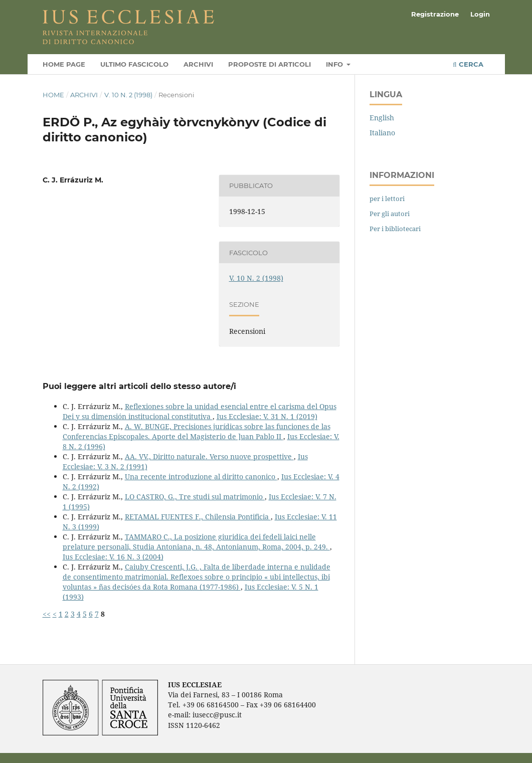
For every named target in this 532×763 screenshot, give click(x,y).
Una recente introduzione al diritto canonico (201, 476)
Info (335, 64)
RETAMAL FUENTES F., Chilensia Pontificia (198, 517)
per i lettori (387, 199)
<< (47, 614)
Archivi (198, 64)
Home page (64, 64)
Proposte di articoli (270, 64)
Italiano (382, 133)
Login (480, 14)
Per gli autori (390, 214)
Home (53, 95)
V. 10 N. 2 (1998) (128, 95)
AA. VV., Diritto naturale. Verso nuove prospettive (209, 456)
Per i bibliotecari (395, 229)
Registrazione (435, 14)
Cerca (468, 64)
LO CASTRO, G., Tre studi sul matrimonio (195, 497)
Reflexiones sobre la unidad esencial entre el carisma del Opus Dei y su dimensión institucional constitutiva (200, 411)
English (382, 118)
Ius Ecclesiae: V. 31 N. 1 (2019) (267, 416)
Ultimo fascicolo (134, 64)
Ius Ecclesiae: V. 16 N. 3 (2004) (113, 557)
